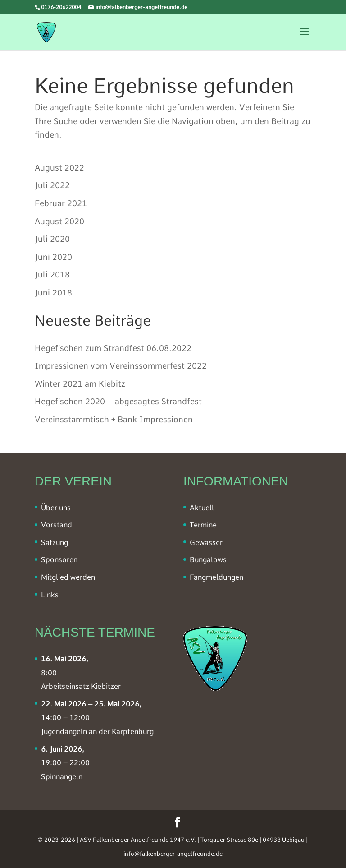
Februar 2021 (61, 203)
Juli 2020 (52, 239)
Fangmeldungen (216, 577)
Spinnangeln (62, 777)
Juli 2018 (52, 275)
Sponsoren (59, 560)
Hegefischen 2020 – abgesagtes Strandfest (118, 401)
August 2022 (59, 168)
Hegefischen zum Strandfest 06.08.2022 (113, 348)
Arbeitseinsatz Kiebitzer (81, 686)
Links (50, 595)
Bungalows (208, 560)
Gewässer (206, 542)
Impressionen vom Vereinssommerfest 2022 (121, 366)
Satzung (55, 542)
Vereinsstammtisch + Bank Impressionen (114, 419)
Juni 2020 (53, 257)
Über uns (56, 508)
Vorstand (57, 525)
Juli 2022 (52, 185)
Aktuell (202, 508)
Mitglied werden (68, 577)
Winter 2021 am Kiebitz (80, 384)
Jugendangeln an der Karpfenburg (97, 732)
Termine (203, 525)
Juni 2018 (53, 293)
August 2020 (59, 221)
